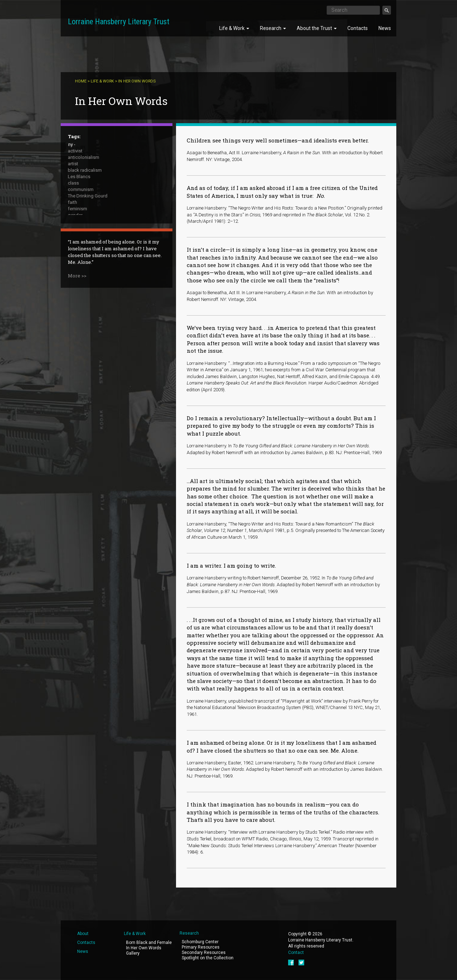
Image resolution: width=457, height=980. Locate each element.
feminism (77, 209)
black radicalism (85, 170)
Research (273, 28)
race (72, 241)
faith (72, 202)
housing (76, 222)
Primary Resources (201, 947)
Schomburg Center (200, 942)
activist (75, 151)
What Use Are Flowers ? (92, 273)
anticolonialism (84, 157)
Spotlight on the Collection (208, 958)
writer (74, 279)
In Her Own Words (144, 948)
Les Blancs (79, 177)
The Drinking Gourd (88, 196)
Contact (296, 953)
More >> (77, 346)
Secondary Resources (204, 953)
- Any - (69, 144)
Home (81, 81)
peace (74, 228)
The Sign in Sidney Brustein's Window (106, 260)
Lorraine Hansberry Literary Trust (119, 22)
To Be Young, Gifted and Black (99, 267)
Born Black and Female (149, 943)
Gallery (133, 953)
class (73, 183)
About (83, 934)
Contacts (358, 28)
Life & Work (234, 28)
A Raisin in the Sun (87, 247)
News (385, 28)
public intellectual (86, 234)
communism (81, 189)
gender (75, 215)
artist (73, 164)
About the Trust (317, 28)
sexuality (77, 254)
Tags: (74, 136)
